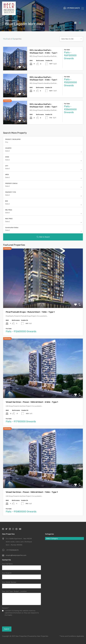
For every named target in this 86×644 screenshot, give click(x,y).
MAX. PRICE (9, 219)
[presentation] (14, 621)
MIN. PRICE (9, 210)
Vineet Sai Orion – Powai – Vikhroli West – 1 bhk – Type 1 (32, 492)
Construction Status (12, 228)
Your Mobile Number (9, 582)
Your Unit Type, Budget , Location (14, 591)
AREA (7, 175)
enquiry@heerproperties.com (16, 555)
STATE (7, 157)
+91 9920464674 (12, 550)
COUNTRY (8, 148)
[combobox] (71, 39)
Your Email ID (7, 573)
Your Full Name (7, 564)
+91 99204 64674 (73, 8)
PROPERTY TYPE (11, 192)
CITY (7, 166)
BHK (7, 201)
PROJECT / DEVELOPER (13, 139)
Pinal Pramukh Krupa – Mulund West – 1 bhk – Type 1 (30, 312)
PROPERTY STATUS (11, 183)
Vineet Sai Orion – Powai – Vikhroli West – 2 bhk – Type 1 (32, 402)
